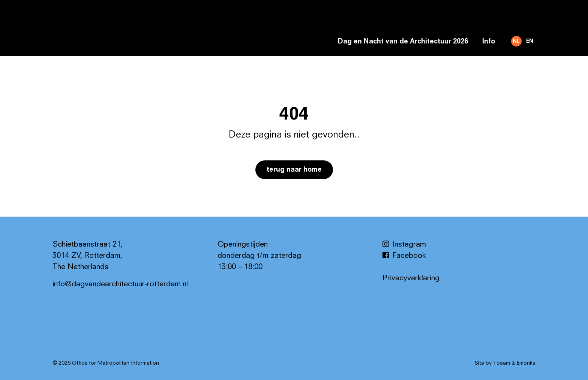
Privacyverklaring (411, 278)
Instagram (404, 245)
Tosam (502, 363)
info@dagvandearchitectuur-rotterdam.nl (120, 284)
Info (488, 42)
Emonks (526, 363)
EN (530, 41)
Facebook (404, 256)
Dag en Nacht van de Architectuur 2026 (403, 42)
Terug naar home (294, 170)
